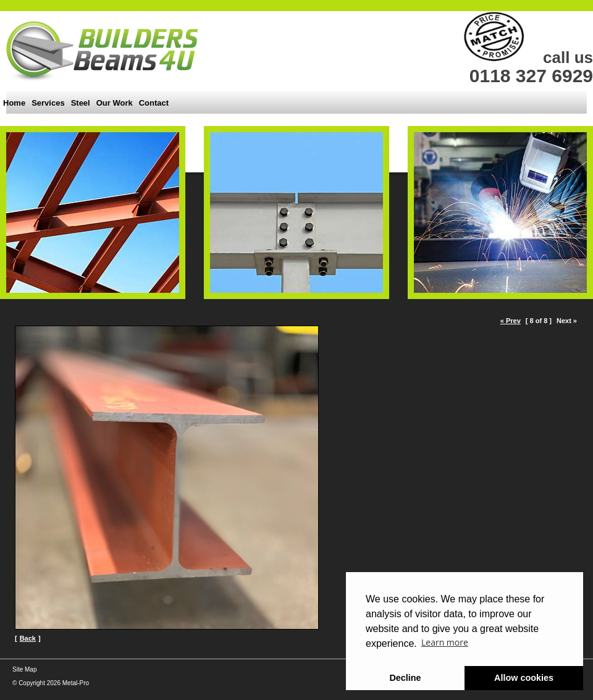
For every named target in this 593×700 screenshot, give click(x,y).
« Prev (511, 321)
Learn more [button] (445, 642)
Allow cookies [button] (524, 678)
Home (14, 103)
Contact (154, 103)
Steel (81, 103)
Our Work (115, 103)
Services (48, 103)
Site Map (24, 669)
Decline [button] (405, 678)
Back (28, 638)
